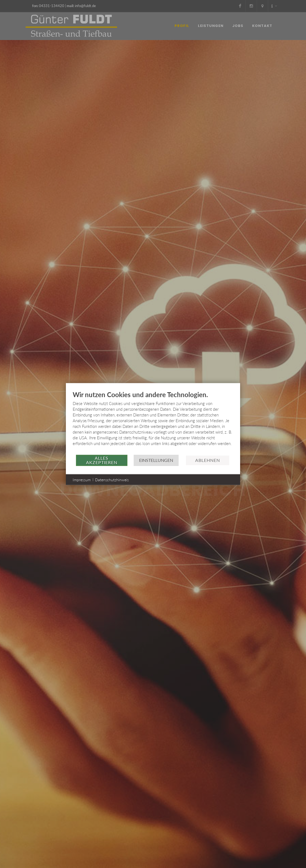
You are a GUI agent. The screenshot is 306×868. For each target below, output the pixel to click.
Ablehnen (208, 460)
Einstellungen (156, 460)
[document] (153, 422)
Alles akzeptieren (102, 460)
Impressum (82, 479)
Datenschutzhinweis (112, 479)
